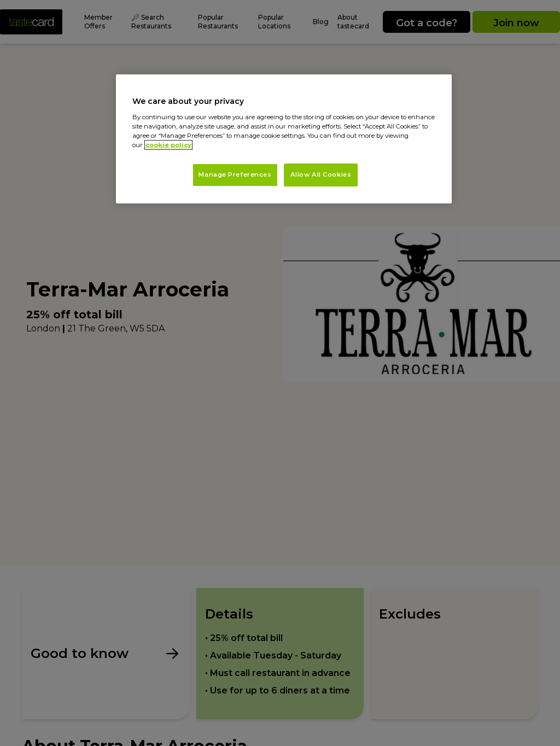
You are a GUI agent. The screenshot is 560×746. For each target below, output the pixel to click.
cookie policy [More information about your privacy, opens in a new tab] (168, 145)
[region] (284, 139)
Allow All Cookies (321, 174)
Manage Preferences (235, 174)
